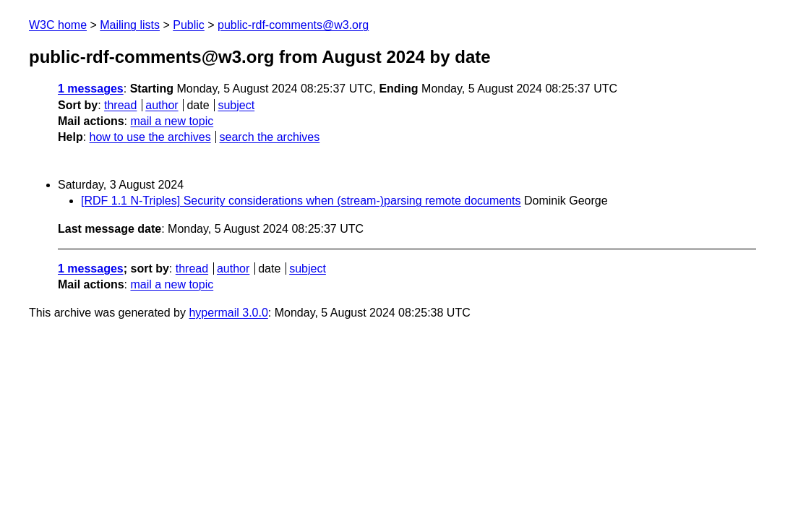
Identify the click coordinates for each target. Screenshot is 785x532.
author (162, 105)
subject (236, 105)
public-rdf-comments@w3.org (293, 25)
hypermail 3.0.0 (228, 313)
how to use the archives (150, 137)
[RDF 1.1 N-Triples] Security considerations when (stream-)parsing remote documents (301, 201)
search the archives (270, 137)
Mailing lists (130, 25)
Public (189, 25)
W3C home (58, 25)
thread (120, 105)
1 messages (91, 89)
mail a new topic (172, 121)
